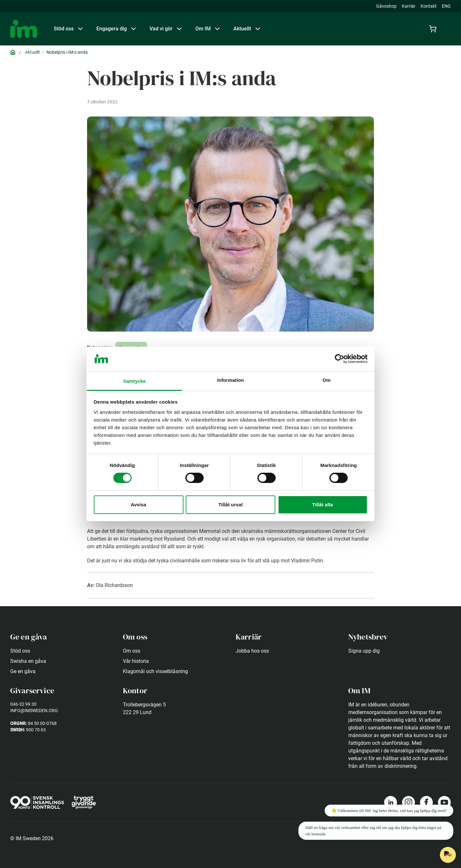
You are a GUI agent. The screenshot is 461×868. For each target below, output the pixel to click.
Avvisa (138, 505)
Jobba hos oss (252, 651)
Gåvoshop (386, 6)
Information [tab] (230, 380)
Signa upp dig (364, 651)
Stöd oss (20, 651)
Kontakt (429, 6)
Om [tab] (326, 380)
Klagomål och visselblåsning (155, 671)
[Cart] (434, 29)
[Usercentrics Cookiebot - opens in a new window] (340, 359)
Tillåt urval (230, 505)
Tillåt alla (323, 505)
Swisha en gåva (28, 661)
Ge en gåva (23, 671)
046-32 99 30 (23, 704)
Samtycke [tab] (135, 381)
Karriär (409, 6)
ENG (446, 6)
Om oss (132, 651)
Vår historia (136, 661)
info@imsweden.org (34, 711)
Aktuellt (32, 52)
